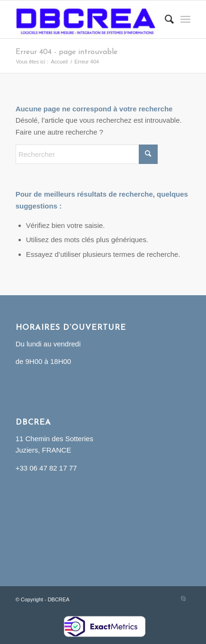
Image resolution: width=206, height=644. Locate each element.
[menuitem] (165, 19)
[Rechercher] (165, 19)
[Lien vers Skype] (183, 599)
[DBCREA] (86, 19)
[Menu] (185, 19)
